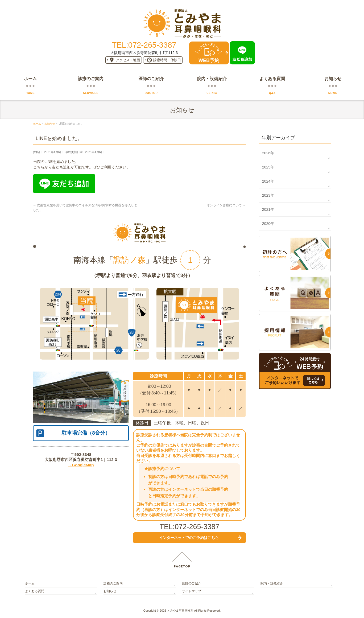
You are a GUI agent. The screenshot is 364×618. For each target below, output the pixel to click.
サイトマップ (192, 591)
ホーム (30, 583)
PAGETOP (182, 566)
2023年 (268, 195)
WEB (209, 60)
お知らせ (110, 591)
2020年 (268, 224)
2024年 (268, 181)
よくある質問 (35, 591)
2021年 (268, 209)
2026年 (268, 153)
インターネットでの (189, 538)
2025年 (268, 167)
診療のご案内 (113, 583)
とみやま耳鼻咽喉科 (180, 611)
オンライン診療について (226, 205)
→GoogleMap (81, 465)
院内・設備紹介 (272, 583)
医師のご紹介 (192, 583)
